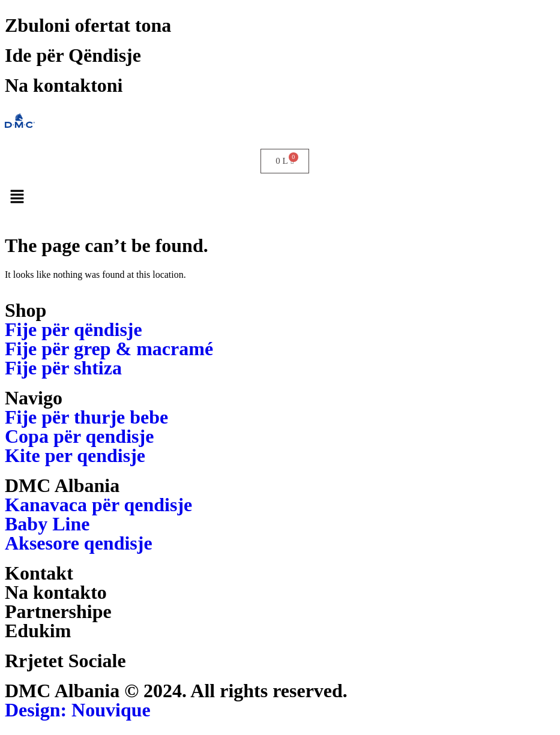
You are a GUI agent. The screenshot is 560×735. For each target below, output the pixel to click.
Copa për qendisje (79, 436)
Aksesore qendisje (79, 543)
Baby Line (47, 524)
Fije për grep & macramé (109, 349)
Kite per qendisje (75, 455)
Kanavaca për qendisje (98, 505)
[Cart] (285, 161)
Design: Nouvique (78, 710)
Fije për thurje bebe (86, 417)
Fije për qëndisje (74, 329)
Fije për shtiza (63, 368)
